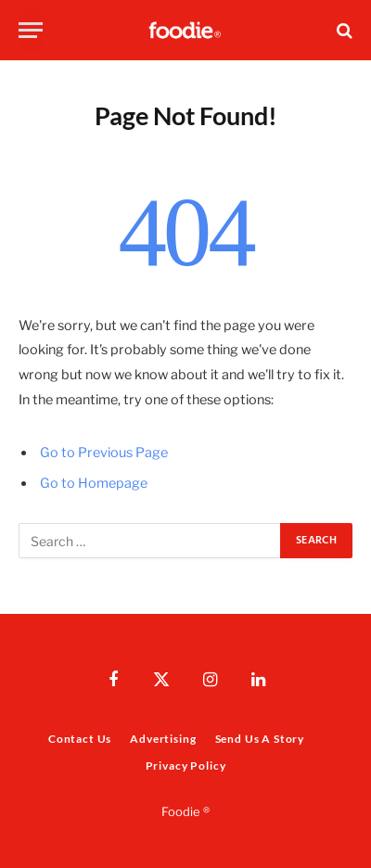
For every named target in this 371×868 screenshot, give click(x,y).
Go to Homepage (94, 483)
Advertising (163, 739)
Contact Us (80, 739)
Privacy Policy (186, 766)
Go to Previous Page (104, 453)
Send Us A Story (260, 739)
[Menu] (31, 30)
